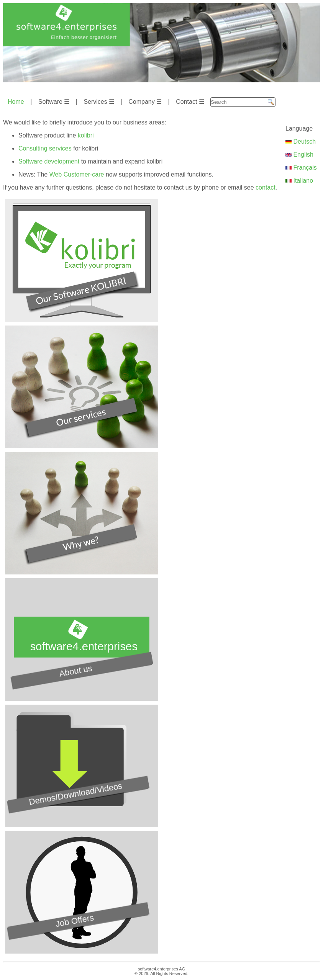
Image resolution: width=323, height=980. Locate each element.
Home (16, 102)
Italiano (299, 181)
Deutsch (301, 142)
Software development (49, 161)
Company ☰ (145, 102)
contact (266, 187)
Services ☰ (99, 102)
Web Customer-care (77, 174)
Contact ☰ (190, 102)
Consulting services (45, 148)
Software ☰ (54, 102)
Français (301, 168)
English (299, 155)
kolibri (86, 135)
